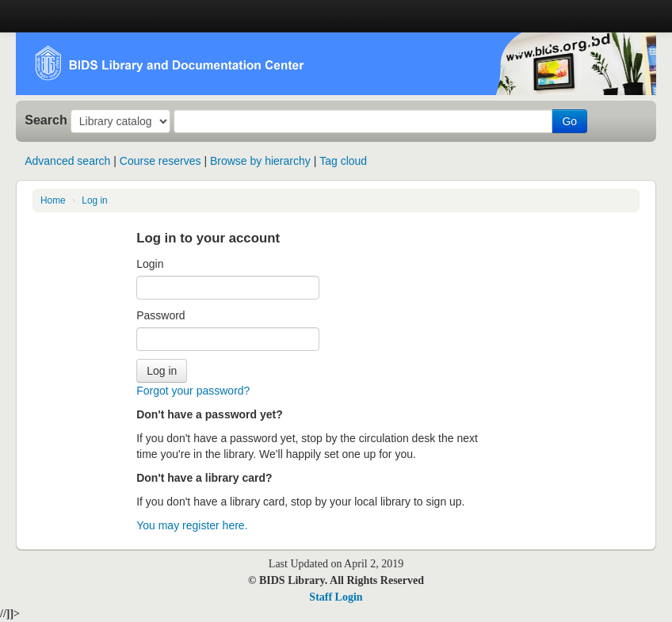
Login (150, 264)
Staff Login (336, 597)
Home (53, 200)
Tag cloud (343, 161)
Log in (94, 200)
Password (160, 315)
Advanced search (67, 161)
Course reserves (160, 161)
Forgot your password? (193, 391)
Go (569, 121)
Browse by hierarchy (260, 161)
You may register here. (192, 525)
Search (46, 120)
